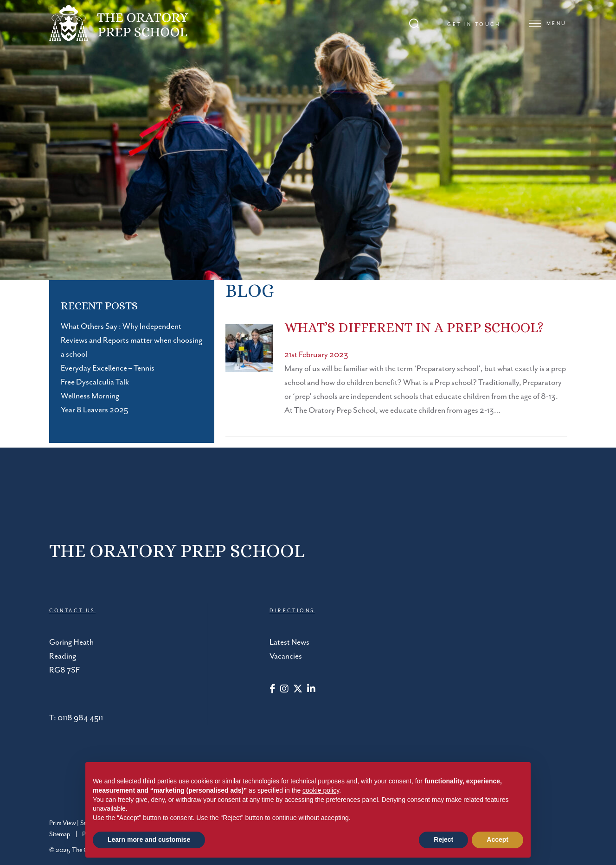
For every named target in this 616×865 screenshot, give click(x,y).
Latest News (289, 642)
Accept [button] (497, 839)
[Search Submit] (414, 23)
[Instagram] (284, 690)
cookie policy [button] (321, 790)
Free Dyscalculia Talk (95, 382)
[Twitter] (298, 690)
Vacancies (286, 656)
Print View (62, 823)
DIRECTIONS (292, 611)
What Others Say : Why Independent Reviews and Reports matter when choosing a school (132, 340)
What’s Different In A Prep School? (414, 327)
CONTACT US (72, 611)
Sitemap (60, 834)
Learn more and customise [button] (149, 839)
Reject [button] (443, 839)
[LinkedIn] (311, 690)
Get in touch (474, 25)
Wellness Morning (90, 396)
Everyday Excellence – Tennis (108, 368)
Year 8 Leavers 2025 (94, 410)
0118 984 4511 (80, 718)
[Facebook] (273, 690)
